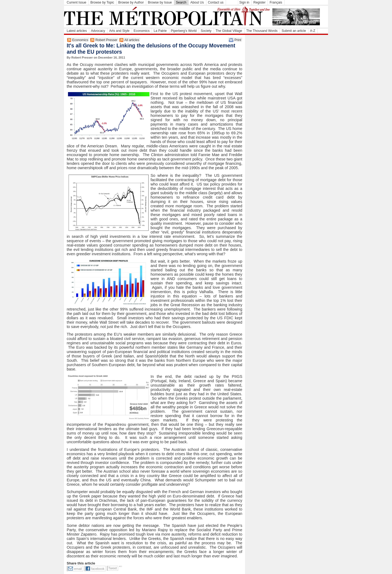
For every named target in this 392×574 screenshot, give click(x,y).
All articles (132, 40)
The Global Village (229, 31)
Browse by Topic (102, 2)
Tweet (112, 568)
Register (260, 2)
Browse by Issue (160, 2)
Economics (142, 31)
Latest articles (77, 31)
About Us (197, 2)
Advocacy (98, 31)
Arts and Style (119, 31)
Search (181, 2)
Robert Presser (106, 40)
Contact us (216, 2)
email (78, 569)
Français (276, 2)
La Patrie (160, 31)
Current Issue (76, 2)
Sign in (244, 2)
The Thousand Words (262, 31)
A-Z (313, 31)
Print (238, 40)
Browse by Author (131, 2)
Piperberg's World (184, 31)
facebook (98, 569)
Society (206, 31)
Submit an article (294, 31)
